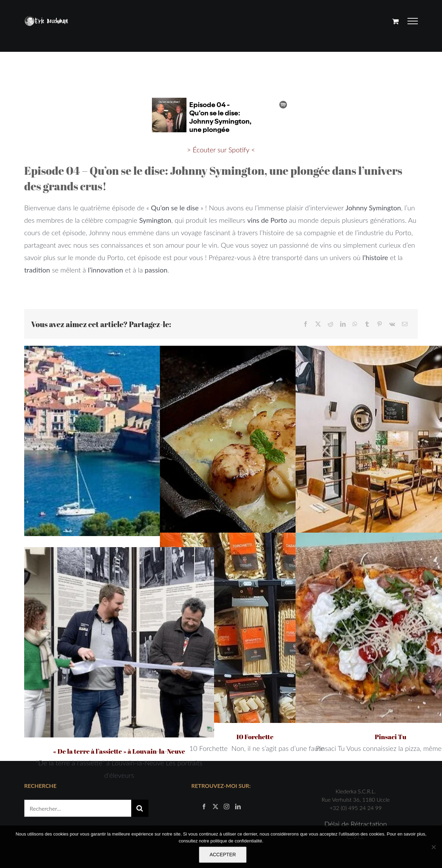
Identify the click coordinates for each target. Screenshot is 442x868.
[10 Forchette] (255, 628)
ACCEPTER (223, 855)
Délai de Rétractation (355, 772)
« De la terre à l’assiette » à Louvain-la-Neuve (119, 751)
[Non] (433, 847)
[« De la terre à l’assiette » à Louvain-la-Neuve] (119, 642)
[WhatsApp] (355, 324)
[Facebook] (306, 324)
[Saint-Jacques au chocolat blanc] (255, 441)
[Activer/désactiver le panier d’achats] (396, 21)
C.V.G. (356, 784)
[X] (318, 324)
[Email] (405, 324)
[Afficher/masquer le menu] (413, 21)
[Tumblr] (367, 324)
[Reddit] (330, 324)
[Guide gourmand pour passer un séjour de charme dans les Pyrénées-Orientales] (119, 441)
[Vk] (392, 324)
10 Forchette (255, 737)
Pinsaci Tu (390, 737)
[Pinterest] (379, 324)
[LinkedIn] (343, 324)
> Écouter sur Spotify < (221, 150)
